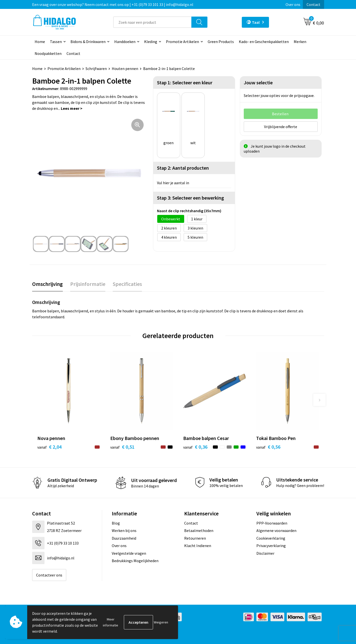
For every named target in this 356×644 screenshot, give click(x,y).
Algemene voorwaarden (276, 530)
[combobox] (152, 22)
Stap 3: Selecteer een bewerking (190, 198)
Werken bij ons (124, 530)
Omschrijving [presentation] (47, 284)
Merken (300, 42)
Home (40, 42)
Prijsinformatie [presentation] (88, 284)
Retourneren (195, 538)
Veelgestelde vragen (129, 553)
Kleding (151, 42)
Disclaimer (265, 553)
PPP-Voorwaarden (272, 523)
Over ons (293, 4)
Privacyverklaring (271, 546)
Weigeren (161, 622)
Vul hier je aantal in (173, 183)
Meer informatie (111, 622)
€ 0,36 (195, 447)
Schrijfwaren (96, 69)
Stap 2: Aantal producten (183, 168)
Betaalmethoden (199, 530)
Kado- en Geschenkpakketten (264, 42)
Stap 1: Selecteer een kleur (185, 82)
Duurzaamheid (124, 538)
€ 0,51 (122, 447)
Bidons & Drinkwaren (88, 42)
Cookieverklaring (271, 538)
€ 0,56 (268, 447)
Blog (116, 523)
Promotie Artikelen (182, 42)
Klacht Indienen (198, 546)
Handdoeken (125, 42)
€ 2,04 (49, 447)
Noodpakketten (48, 53)
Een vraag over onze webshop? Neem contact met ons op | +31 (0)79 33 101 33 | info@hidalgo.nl (113, 4)
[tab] (47, 284)
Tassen (56, 42)
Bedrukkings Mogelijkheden (135, 561)
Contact (313, 4)
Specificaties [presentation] (127, 284)
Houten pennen (125, 69)
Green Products (221, 42)
